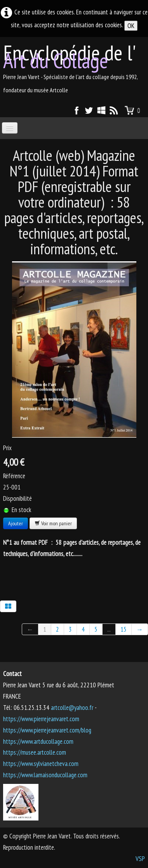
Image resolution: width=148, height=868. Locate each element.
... (109, 629)
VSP (140, 859)
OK (131, 26)
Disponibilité (17, 498)
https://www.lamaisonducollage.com (45, 775)
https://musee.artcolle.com (35, 752)
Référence (14, 476)
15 (124, 629)
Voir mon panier (53, 523)
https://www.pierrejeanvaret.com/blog (47, 730)
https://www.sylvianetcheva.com (41, 764)
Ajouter (16, 523)
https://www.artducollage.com (38, 741)
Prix (7, 448)
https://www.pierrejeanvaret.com (41, 719)
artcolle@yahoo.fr (72, 708)
